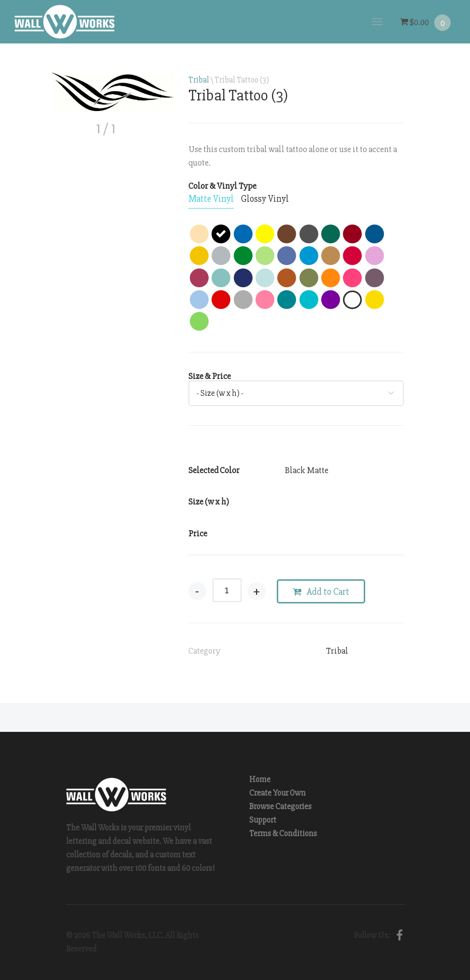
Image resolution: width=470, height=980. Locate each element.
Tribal (199, 80)
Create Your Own (278, 793)
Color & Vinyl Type (222, 186)
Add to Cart (321, 592)
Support (263, 820)
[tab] (211, 199)
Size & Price (210, 376)
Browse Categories (280, 806)
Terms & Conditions (283, 833)
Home (260, 779)
